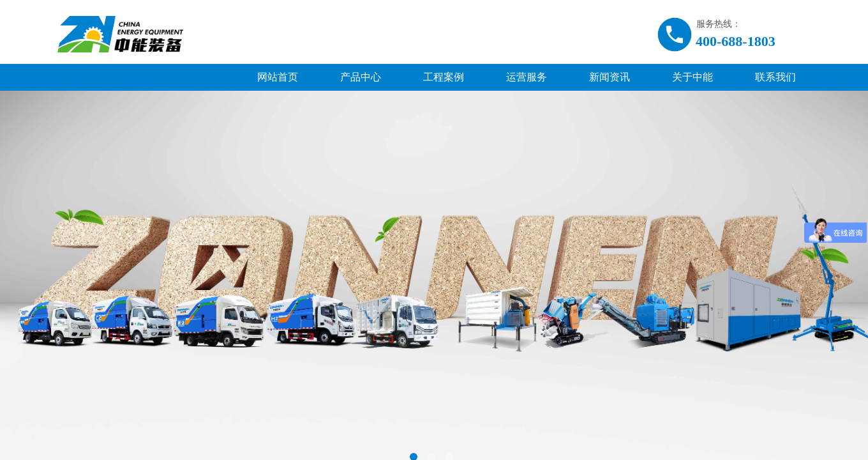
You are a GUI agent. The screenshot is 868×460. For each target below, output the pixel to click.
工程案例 (444, 77)
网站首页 (278, 77)
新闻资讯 (610, 77)
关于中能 (692, 77)
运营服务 (527, 77)
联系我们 (775, 77)
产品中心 (361, 77)
